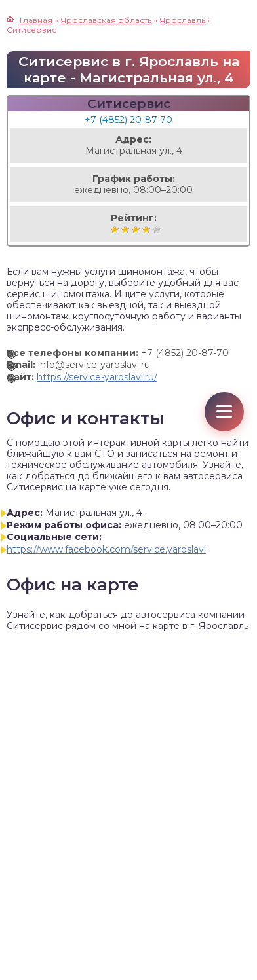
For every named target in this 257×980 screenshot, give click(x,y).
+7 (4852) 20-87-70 (128, 120)
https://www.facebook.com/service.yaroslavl (106, 549)
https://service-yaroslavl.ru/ (97, 377)
